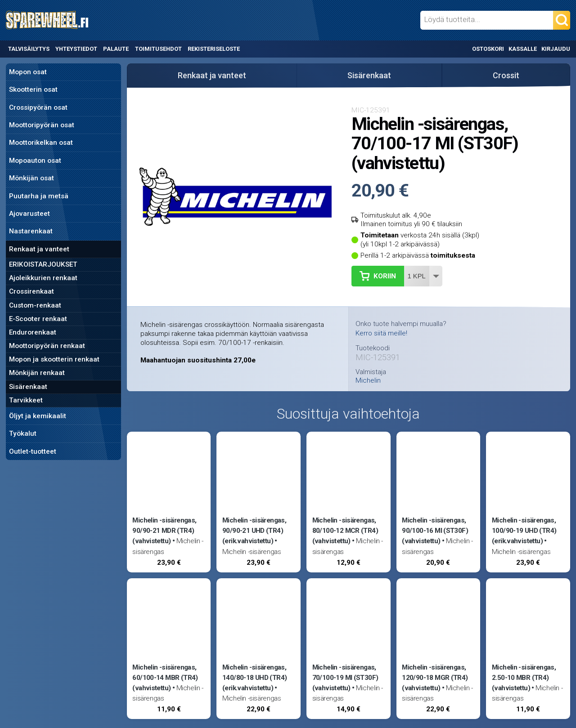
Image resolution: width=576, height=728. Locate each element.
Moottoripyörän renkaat (47, 346)
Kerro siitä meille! (381, 333)
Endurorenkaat (33, 332)
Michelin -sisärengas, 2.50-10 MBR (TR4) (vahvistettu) (524, 678)
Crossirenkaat (31, 291)
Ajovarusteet (29, 214)
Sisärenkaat (28, 387)
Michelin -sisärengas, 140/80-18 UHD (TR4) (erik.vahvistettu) (254, 678)
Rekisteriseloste (214, 49)
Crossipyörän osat (38, 107)
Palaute (116, 49)
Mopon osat (28, 72)
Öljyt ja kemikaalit (38, 416)
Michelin (368, 381)
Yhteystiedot (76, 49)
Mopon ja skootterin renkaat (54, 359)
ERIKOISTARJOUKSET (43, 264)
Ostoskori (488, 49)
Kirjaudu (556, 49)
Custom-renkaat (35, 305)
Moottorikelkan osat (41, 143)
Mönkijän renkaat (37, 373)
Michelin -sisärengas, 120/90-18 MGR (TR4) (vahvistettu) (435, 678)
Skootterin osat (33, 89)
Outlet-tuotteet (33, 451)
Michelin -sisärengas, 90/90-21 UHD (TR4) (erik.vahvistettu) (254, 531)
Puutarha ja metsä (39, 196)
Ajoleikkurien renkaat (43, 278)
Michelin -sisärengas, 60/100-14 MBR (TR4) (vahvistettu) (165, 678)
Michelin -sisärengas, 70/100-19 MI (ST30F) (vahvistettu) (345, 678)
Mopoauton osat (35, 161)
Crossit (506, 75)
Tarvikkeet (26, 400)
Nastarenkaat (31, 231)
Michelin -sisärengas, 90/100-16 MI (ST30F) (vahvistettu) (435, 531)
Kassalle (523, 49)
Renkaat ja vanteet (39, 249)
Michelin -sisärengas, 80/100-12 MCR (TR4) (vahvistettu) (345, 531)
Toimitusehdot (158, 49)
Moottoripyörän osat (42, 125)
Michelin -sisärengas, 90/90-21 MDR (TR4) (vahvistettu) (164, 531)
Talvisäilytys (29, 49)
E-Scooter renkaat (38, 319)
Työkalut (23, 433)
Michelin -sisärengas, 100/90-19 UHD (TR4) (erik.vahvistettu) (524, 531)
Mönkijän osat (31, 178)
